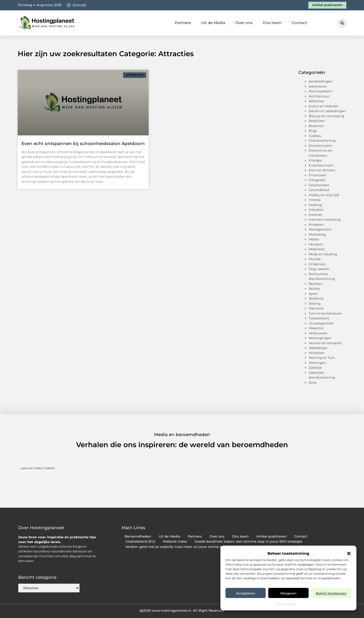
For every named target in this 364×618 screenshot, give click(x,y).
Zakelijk (315, 367)
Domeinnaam (320, 146)
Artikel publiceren (271, 536)
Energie (315, 160)
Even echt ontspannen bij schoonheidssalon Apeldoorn (83, 143)
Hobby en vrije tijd (324, 195)
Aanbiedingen (321, 81)
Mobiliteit (317, 249)
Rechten (316, 284)
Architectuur (319, 96)
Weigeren (288, 593)
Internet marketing (325, 219)
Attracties (316, 101)
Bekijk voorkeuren (331, 593)
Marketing (317, 234)
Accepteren (246, 593)
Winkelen (317, 353)
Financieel (317, 175)
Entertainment (321, 165)
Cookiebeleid (286, 604)
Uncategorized (321, 323)
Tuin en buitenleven (325, 313)
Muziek (315, 259)
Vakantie (316, 328)
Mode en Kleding (323, 254)
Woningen (317, 363)
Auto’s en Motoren (324, 106)
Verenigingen (320, 338)
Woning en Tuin (322, 358)
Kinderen (316, 224)
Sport (313, 294)
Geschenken (319, 185)
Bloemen (316, 126)
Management (320, 229)
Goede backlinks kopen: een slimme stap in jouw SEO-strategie (248, 541)
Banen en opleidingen (327, 111)
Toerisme (316, 308)
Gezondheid (319, 190)
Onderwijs (317, 264)
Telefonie (316, 298)
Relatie (314, 289)
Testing (315, 303)
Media (314, 239)
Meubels (316, 244)
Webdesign (318, 348)
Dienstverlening (322, 140)
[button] (349, 553)
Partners (183, 23)
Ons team (272, 23)
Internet (315, 215)
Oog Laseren (319, 269)
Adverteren (318, 86)
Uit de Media (213, 23)
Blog (313, 131)
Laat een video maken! (38, 468)
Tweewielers (319, 318)
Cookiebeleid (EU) (140, 541)
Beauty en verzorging (326, 116)
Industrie (316, 210)
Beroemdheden (138, 536)
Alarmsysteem (321, 91)
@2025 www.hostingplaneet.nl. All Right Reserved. (182, 610)
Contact (299, 23)
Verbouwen (318, 333)
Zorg (312, 382)
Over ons (244, 23)
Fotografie (317, 180)
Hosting (315, 205)
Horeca (315, 200)
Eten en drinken (322, 170)
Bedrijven (317, 121)
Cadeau (315, 136)
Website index (175, 541)
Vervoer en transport (325, 343)
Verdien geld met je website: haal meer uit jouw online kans (177, 547)
